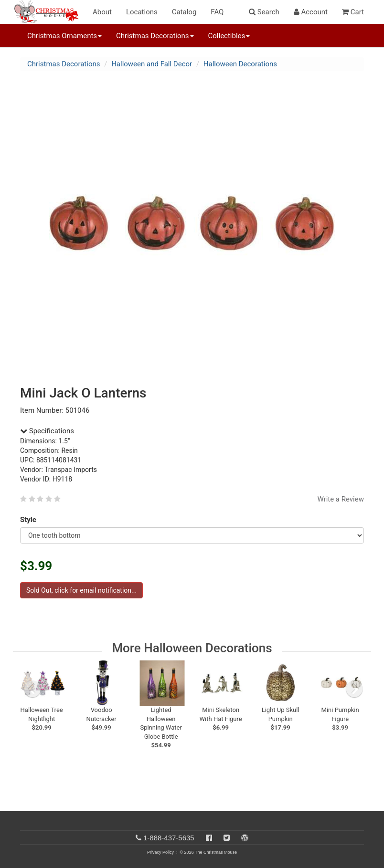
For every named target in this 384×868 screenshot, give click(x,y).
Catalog (184, 12)
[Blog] (245, 838)
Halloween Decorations (240, 64)
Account (311, 12)
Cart (353, 12)
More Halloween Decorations (192, 648)
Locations (142, 12)
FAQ (217, 12)
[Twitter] (227, 838)
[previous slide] (32, 689)
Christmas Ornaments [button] (64, 36)
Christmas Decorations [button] (155, 36)
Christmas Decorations (64, 64)
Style (30, 520)
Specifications (47, 431)
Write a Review (341, 499)
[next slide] (354, 689)
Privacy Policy (160, 852)
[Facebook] (209, 838)
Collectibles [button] (229, 36)
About (102, 12)
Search (264, 12)
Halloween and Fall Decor (152, 64)
